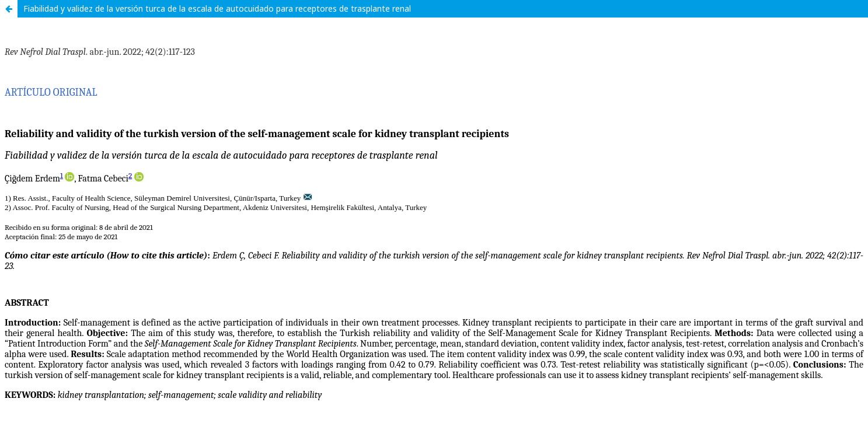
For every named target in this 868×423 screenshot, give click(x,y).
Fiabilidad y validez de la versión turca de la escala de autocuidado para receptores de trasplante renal (217, 8)
